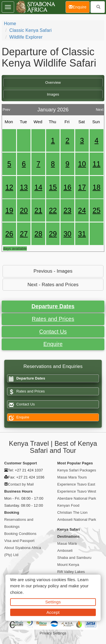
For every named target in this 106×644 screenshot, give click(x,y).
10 (82, 164)
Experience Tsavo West (77, 491)
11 (96, 164)
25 (96, 210)
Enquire (53, 344)
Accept (53, 612)
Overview (53, 82)
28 (38, 234)
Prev (6, 108)
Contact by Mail (21, 484)
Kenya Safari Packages (77, 470)
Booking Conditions (20, 534)
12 (9, 187)
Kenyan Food (68, 505)
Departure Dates (53, 306)
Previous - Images (53, 271)
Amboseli (65, 551)
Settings (53, 602)
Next (100, 108)
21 (38, 210)
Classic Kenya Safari (31, 30)
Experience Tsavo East (76, 484)
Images (53, 94)
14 (38, 187)
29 (53, 234)
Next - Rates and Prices (53, 285)
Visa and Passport (19, 541)
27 (24, 234)
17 (82, 187)
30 (68, 234)
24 (82, 210)
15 (53, 187)
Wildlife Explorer (26, 37)
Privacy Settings (53, 633)
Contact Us (53, 332)
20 (24, 210)
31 (82, 234)
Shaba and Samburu (74, 558)
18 (96, 187)
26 (9, 234)
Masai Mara (67, 543)
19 (9, 210)
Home (10, 24)
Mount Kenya (68, 565)
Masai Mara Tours (72, 477)
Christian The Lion (73, 512)
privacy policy (46, 586)
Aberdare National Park (77, 498)
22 (53, 210)
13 (24, 187)
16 (68, 187)
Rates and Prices (53, 319)
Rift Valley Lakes (71, 572)
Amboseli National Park (77, 520)
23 (68, 210)
